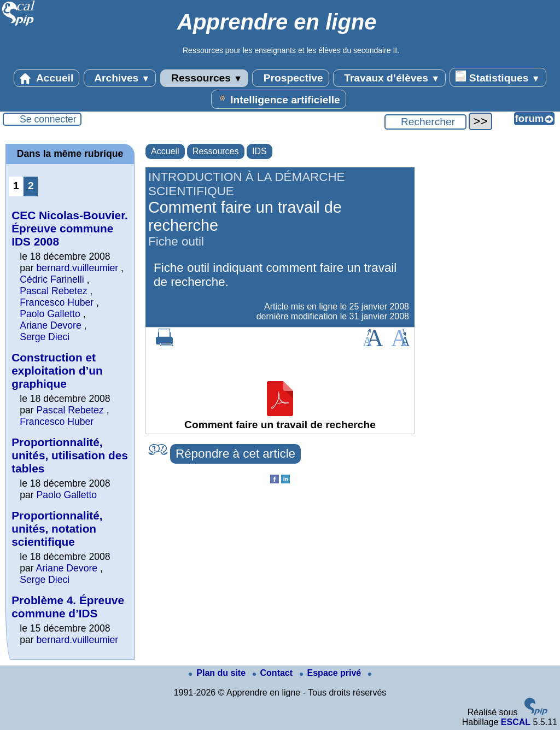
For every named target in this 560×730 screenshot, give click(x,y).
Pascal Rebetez (53, 291)
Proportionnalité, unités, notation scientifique (57, 528)
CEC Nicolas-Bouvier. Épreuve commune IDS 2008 (70, 228)
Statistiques (498, 77)
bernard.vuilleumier (78, 268)
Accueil (46, 78)
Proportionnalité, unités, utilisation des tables (70, 455)
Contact (274, 673)
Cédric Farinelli (52, 279)
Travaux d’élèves (389, 78)
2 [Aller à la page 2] (31, 186)
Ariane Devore (50, 325)
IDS (259, 151)
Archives (120, 78)
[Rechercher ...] (425, 122)
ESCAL (516, 722)
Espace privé (332, 673)
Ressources (204, 78)
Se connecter (48, 119)
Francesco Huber (57, 302)
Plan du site (218, 673)
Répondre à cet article (235, 454)
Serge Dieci (45, 337)
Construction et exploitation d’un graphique (57, 370)
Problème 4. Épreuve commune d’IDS (68, 607)
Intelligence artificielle (279, 99)
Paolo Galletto (50, 314)
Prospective (290, 78)
